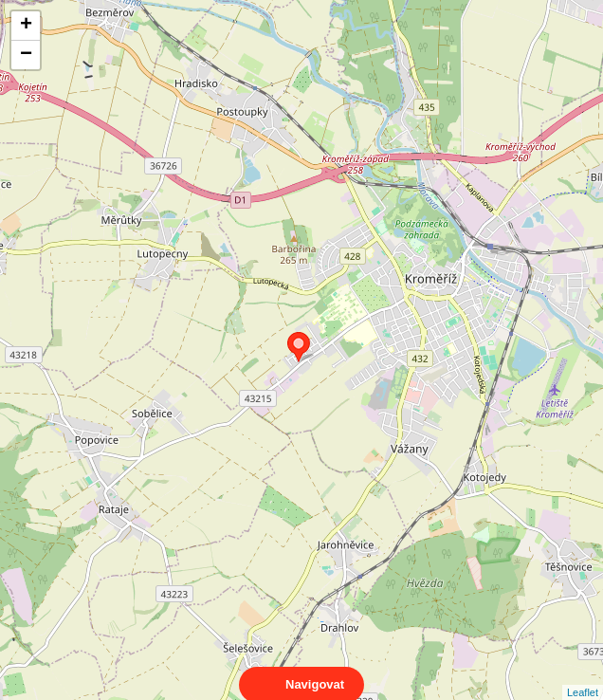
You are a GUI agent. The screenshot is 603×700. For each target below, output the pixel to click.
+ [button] (26, 26)
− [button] (26, 55)
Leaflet (583, 675)
